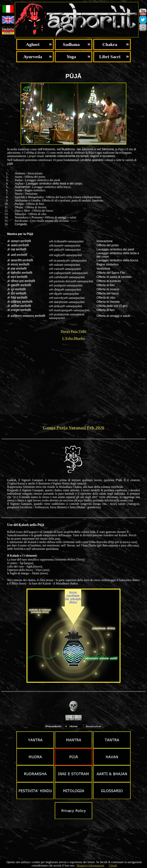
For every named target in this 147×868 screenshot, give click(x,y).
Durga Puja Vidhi (73, 331)
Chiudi (113, 865)
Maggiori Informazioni (90, 865)
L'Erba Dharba (73, 338)
